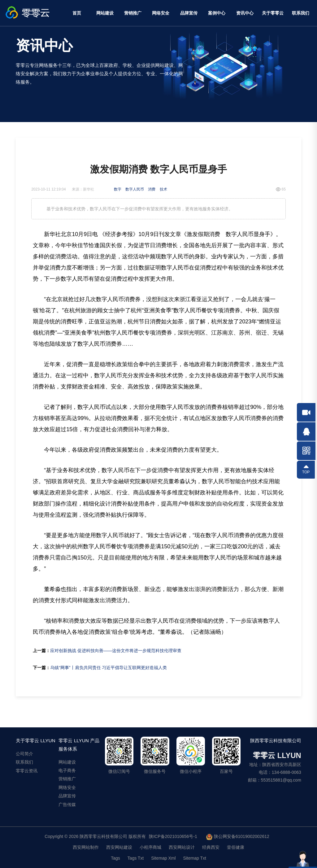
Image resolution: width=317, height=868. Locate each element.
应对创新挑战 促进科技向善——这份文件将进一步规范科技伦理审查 (116, 651)
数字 (118, 189)
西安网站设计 (182, 847)
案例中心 (217, 13)
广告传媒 (67, 804)
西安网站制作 (86, 847)
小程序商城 (150, 847)
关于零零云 (273, 13)
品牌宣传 (189, 13)
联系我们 (301, 13)
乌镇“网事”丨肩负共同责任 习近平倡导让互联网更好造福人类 (109, 668)
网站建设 (105, 13)
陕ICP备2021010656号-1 (173, 836)
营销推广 (133, 13)
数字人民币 (135, 189)
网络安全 (161, 13)
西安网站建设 (119, 847)
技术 (163, 189)
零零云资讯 (27, 771)
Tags (115, 858)
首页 (77, 13)
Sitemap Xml (163, 858)
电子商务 (67, 770)
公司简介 (24, 754)
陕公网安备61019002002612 (238, 837)
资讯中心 (245, 13)
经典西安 (211, 847)
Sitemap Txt (194, 858)
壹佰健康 (236, 847)
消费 (152, 189)
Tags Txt (136, 858)
